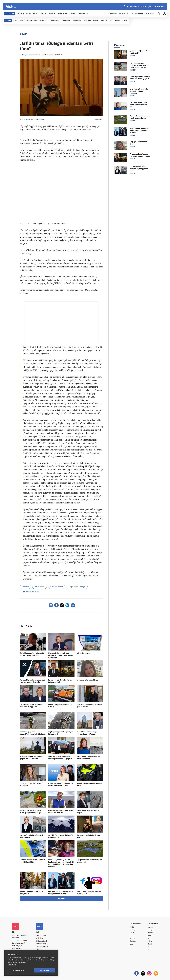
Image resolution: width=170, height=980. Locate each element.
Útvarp (132, 944)
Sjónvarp (133, 941)
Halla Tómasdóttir (57, 587)
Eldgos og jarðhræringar (77, 587)
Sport (132, 933)
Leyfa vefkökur (44, 971)
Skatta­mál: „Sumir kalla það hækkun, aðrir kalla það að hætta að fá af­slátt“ (60, 656)
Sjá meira (61, 899)
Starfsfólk (39, 950)
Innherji (150, 927)
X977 (149, 947)
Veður (149, 939)
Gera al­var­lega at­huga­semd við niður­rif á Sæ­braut (139, 105)
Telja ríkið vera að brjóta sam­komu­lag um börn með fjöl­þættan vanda (61, 759)
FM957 (150, 944)
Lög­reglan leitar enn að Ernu (87, 680)
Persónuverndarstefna (20, 940)
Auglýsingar (40, 938)
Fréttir (132, 927)
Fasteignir (151, 930)
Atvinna (150, 933)
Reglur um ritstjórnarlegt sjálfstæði (21, 937)
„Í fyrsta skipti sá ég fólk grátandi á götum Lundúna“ (139, 91)
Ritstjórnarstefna (42, 944)
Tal (148, 950)
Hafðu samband (41, 941)
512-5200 (42, 935)
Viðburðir (151, 936)
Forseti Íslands (40, 587)
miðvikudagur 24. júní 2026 (137, 7)
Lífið (132, 936)
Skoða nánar (12, 965)
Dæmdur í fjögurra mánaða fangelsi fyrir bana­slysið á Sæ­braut (138, 66)
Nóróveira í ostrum (84, 653)
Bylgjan (150, 941)
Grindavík (25, 587)
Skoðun (133, 939)
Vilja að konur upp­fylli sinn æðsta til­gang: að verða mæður (140, 131)
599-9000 (19, 949)
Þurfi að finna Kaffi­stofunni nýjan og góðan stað (139, 169)
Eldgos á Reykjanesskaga (31, 591)
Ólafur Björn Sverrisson (28, 55)
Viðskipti (133, 930)
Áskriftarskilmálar (42, 947)
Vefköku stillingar (18, 971)
